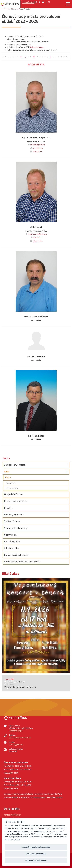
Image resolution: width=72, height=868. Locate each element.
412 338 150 (36, 148)
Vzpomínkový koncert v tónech (20, 687)
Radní (28, 9)
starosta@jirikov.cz (36, 145)
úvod (7, 9)
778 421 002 (36, 152)
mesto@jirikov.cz (16, 745)
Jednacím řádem (37, 47)
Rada (21, 9)
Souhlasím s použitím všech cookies (36, 847)
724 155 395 (36, 241)
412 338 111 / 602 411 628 (20, 738)
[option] (36, 626)
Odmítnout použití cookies (36, 854)
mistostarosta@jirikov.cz (36, 234)
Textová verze (28, 2)
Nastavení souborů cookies (36, 860)
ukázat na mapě (16, 731)
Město (14, 9)
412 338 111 (36, 238)
